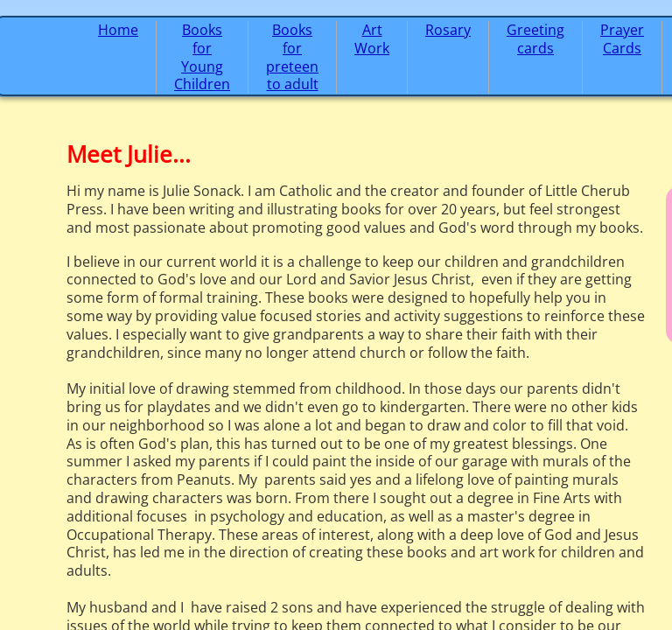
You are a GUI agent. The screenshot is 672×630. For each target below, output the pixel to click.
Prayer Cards (622, 39)
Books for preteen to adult (292, 57)
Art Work (372, 39)
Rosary (448, 30)
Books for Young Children (202, 57)
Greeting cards (535, 39)
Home (118, 30)
